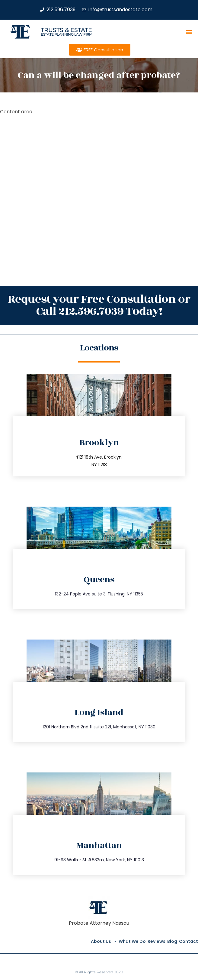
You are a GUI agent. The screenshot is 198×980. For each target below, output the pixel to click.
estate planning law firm (67, 34)
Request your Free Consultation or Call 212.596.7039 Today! (99, 305)
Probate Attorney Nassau (99, 923)
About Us (104, 941)
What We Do (132, 941)
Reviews (156, 941)
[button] (189, 32)
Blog (172, 941)
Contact (188, 941)
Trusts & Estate (66, 30)
